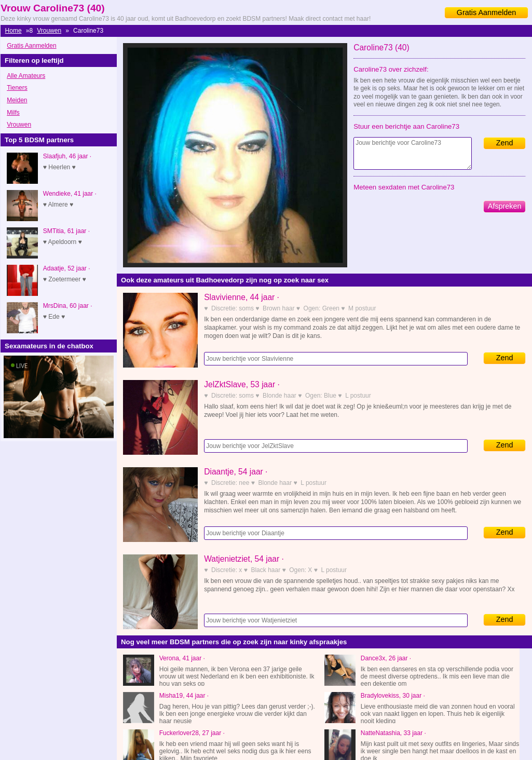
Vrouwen (49, 31)
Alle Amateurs (26, 76)
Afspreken (505, 206)
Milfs (13, 113)
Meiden (17, 100)
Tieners (17, 88)
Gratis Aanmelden (486, 12)
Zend (505, 143)
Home (13, 31)
